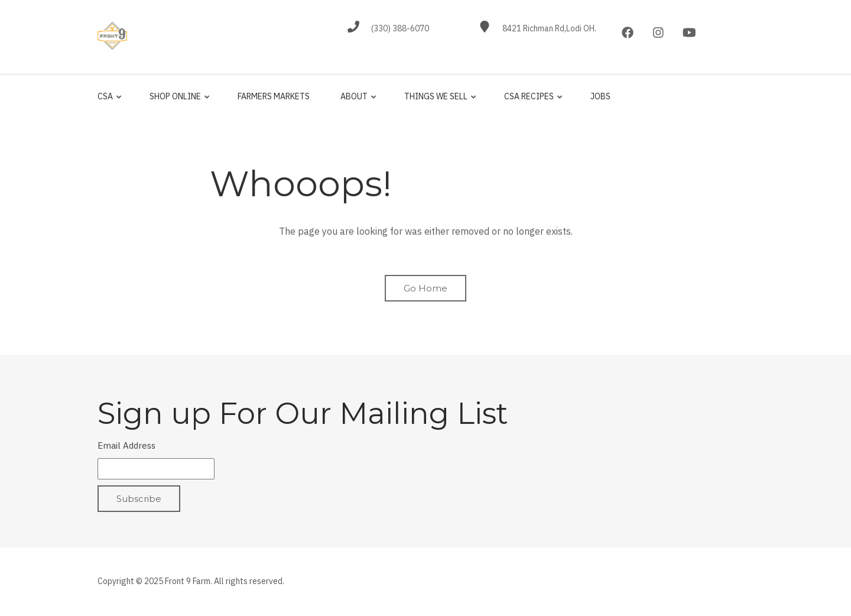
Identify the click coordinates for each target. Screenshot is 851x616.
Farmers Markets (274, 96)
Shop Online (177, 102)
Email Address (126, 445)
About (356, 102)
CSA (110, 102)
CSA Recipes (531, 102)
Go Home (425, 288)
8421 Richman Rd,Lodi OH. (549, 28)
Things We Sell (438, 102)
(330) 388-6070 (400, 28)
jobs (600, 96)
